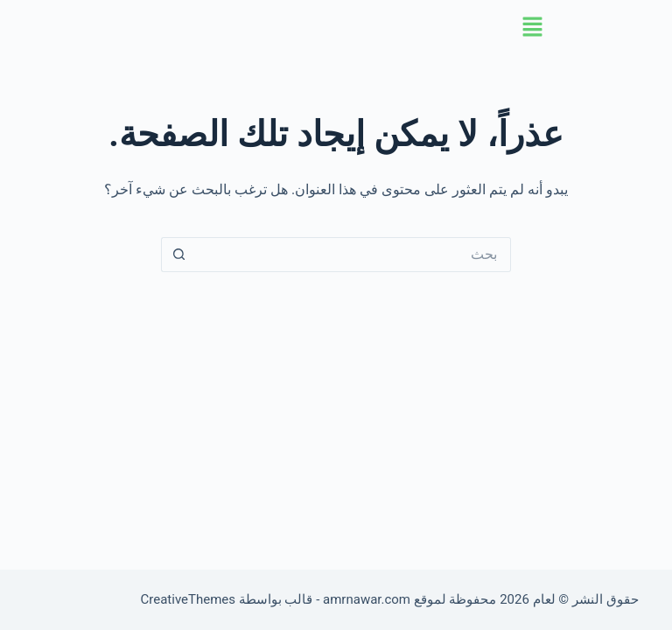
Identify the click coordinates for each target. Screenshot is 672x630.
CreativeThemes (189, 599)
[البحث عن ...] (353, 255)
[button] (336, 28)
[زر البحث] (178, 255)
